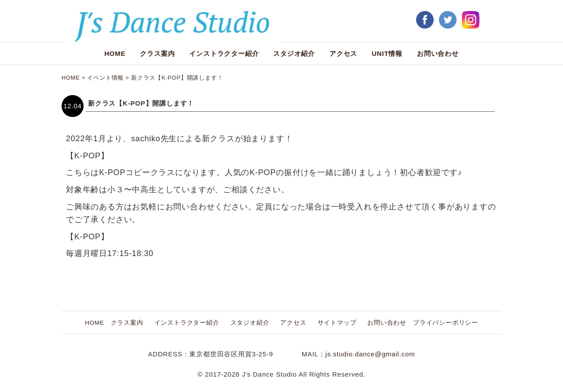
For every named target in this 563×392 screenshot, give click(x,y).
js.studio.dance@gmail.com (370, 354)
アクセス (343, 53)
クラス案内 (157, 53)
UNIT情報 (387, 53)
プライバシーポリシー (446, 323)
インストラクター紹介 (224, 53)
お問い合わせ (438, 53)
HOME (115, 53)
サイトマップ (337, 323)
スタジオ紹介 (294, 53)
